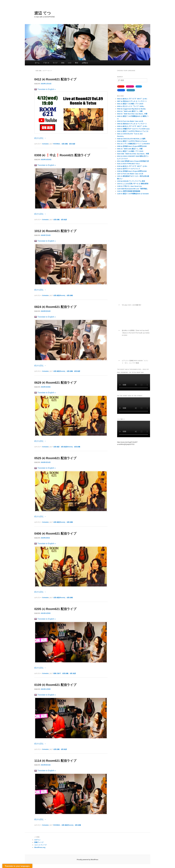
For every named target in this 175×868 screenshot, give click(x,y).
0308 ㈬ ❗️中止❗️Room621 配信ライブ (62, 155)
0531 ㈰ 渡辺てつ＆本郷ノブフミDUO (130, 104)
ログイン (37, 840)
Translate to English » (45, 89)
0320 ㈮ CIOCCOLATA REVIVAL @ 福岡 (131, 139)
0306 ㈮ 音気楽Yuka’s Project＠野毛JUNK (132, 146)
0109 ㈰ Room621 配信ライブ (55, 685)
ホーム (37, 63)
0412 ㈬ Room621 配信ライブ (55, 79)
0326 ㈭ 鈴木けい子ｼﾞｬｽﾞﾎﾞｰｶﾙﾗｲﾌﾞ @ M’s (132, 126)
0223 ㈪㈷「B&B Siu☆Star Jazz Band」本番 (133, 154)
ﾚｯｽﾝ (70, 63)
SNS (63, 63)
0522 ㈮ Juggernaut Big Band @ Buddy (131, 109)
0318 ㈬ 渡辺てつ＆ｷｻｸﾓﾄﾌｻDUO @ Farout (132, 141)
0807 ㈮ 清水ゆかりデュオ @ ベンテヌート (132, 101)
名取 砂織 (65, 144)
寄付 (77, 63)
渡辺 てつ (43, 13)
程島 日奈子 (57, 673)
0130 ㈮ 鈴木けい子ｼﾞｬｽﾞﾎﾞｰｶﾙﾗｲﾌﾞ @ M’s (132, 166)
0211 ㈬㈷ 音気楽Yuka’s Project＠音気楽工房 (133, 161)
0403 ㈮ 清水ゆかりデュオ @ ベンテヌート (132, 124)
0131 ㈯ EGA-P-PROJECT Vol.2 (128, 164)
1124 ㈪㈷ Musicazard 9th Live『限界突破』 (133, 189)
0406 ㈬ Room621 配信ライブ (55, 534)
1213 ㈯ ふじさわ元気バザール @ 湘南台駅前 (133, 184)
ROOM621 (57, 144)
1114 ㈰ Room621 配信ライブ (55, 761)
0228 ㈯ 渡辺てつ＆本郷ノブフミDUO (130, 151)
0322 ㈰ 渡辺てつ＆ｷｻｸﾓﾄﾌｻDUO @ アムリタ (133, 131)
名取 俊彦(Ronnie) (59, 295)
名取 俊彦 (72, 144)
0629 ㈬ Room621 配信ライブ (55, 383)
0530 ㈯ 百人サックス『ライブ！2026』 (131, 106)
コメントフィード (40, 845)
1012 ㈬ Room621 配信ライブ (55, 231)
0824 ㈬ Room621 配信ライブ (55, 307)
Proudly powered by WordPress (87, 860)
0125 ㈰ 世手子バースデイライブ (128, 169)
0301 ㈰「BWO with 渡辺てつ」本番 (130, 149)
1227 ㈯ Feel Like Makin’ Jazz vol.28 (130, 174)
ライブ (55, 63)
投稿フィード (39, 842)
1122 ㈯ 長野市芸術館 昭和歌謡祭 (129, 191)
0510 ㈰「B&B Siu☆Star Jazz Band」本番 (132, 114)
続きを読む (40, 138)
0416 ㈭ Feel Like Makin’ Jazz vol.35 (130, 121)
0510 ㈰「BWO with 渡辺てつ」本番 (130, 111)
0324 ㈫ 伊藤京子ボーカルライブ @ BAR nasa (133, 129)
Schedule (45, 144)
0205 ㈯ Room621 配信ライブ (55, 609)
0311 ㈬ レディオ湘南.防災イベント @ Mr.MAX (133, 144)
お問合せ (85, 63)
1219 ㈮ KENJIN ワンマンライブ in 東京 (131, 181)
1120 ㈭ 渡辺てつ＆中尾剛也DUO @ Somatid (133, 194)
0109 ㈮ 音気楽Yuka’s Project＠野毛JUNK (132, 171)
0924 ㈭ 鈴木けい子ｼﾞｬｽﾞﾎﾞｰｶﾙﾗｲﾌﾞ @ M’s (132, 99)
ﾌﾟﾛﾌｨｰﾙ (46, 63)
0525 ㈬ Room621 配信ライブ (55, 458)
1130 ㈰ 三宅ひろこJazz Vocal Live (130, 186)
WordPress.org (40, 847)
